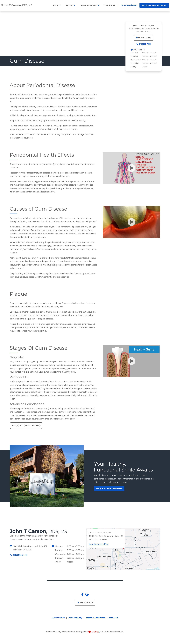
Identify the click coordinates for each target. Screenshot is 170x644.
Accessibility (58, 618)
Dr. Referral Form (129, 5)
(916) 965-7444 (145, 44)
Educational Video (26, 426)
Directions (144, 38)
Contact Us (109, 5)
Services (69, 5)
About (56, 5)
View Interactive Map (99, 544)
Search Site (85, 603)
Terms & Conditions (96, 618)
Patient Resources (89, 5)
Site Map (113, 618)
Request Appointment (109, 488)
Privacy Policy (75, 618)
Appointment (154, 5)
